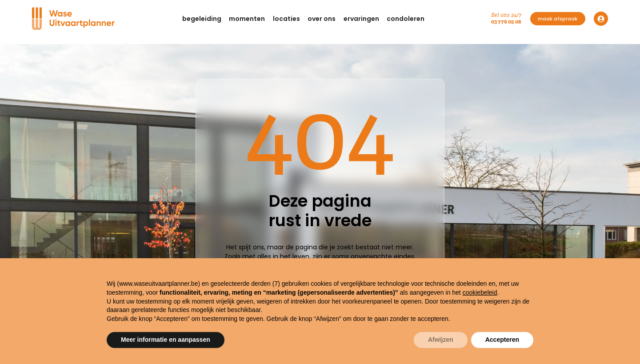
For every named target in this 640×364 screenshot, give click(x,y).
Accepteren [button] (502, 340)
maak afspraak (558, 19)
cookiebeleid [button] (480, 292)
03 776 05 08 (506, 22)
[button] (202, 19)
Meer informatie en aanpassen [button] (166, 340)
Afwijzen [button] (441, 340)
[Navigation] (74, 19)
